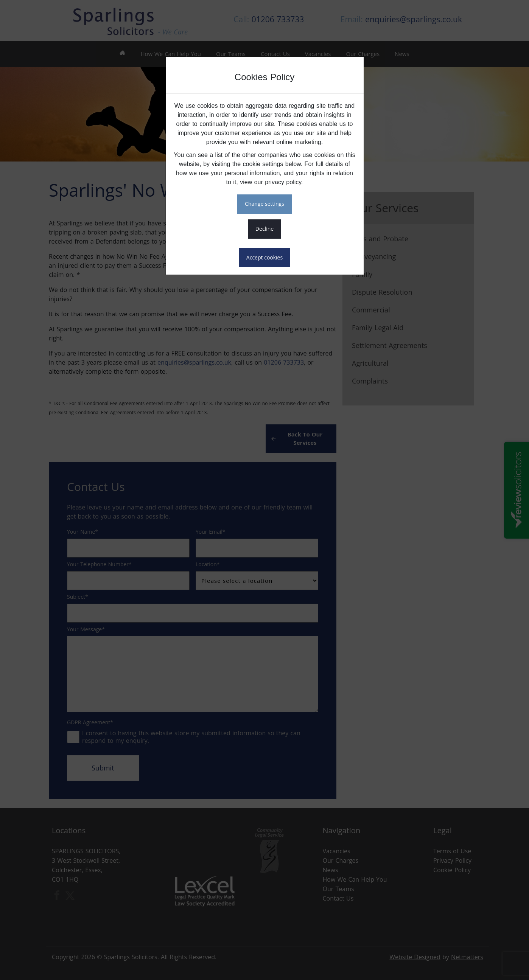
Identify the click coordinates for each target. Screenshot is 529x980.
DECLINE (264, 229)
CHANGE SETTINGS (264, 204)
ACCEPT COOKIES (264, 257)
